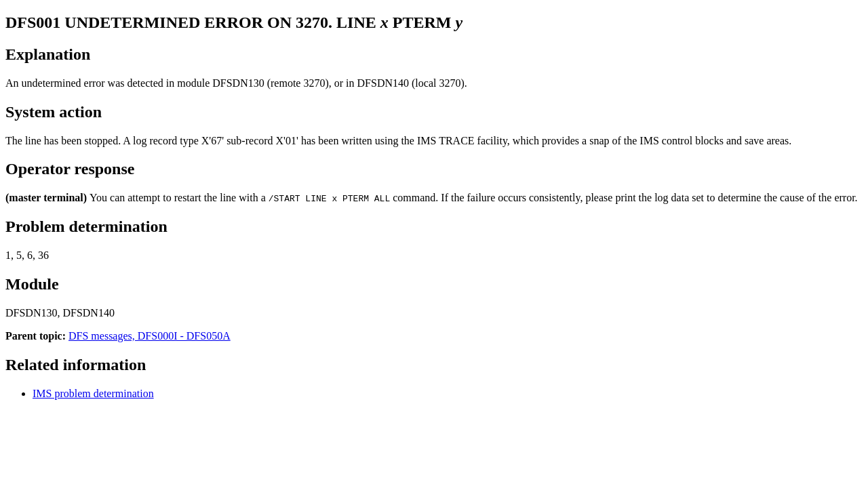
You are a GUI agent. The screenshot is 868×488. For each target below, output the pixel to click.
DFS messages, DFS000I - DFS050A (150, 336)
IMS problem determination (93, 393)
